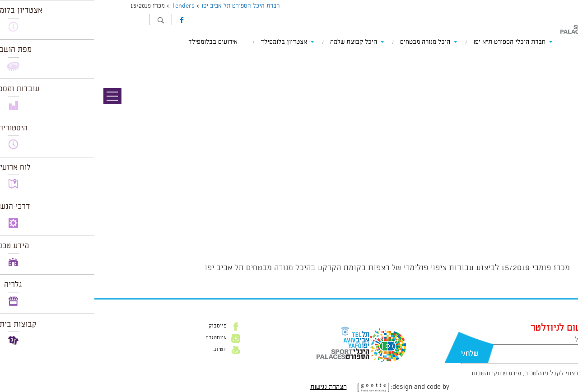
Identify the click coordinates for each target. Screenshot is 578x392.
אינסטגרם (122, 338)
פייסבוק (123, 326)
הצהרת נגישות (234, 387)
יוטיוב (126, 350)
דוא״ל (488, 340)
